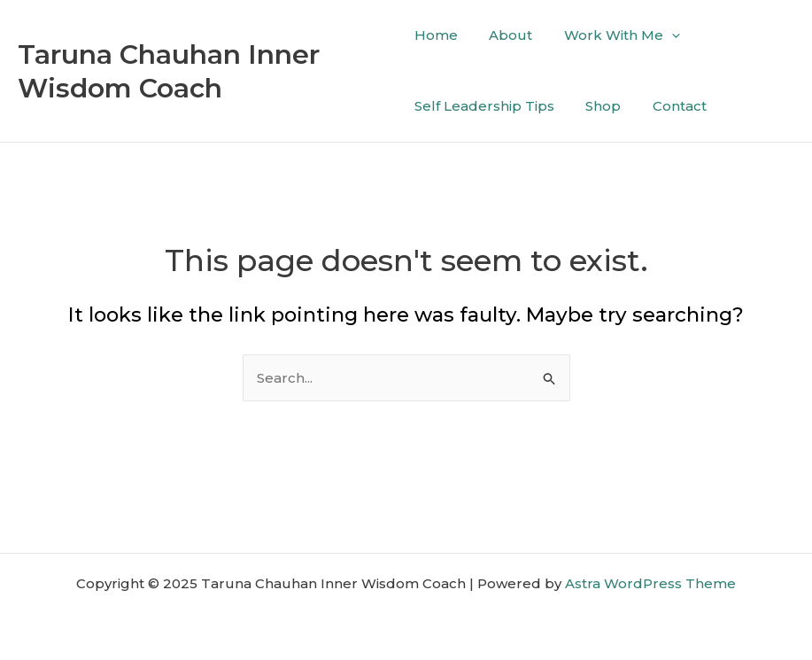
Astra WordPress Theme (650, 583)
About (506, 35)
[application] (662, 35)
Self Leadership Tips (484, 106)
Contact (670, 106)
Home (436, 35)
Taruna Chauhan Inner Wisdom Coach (169, 71)
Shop (599, 106)
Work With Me (612, 35)
